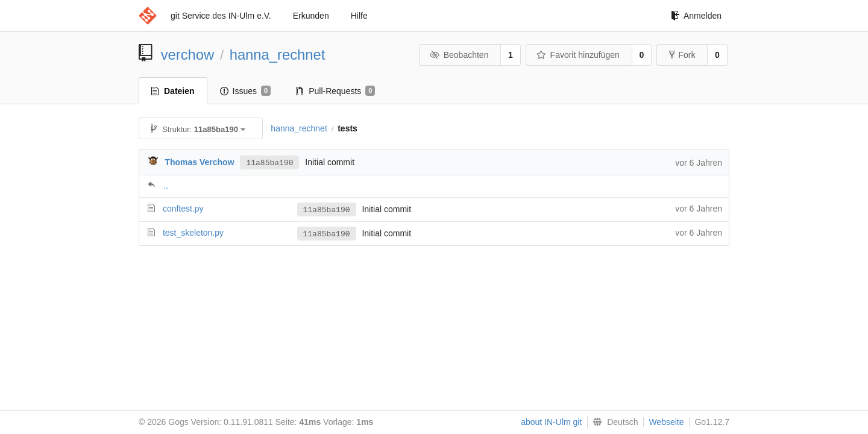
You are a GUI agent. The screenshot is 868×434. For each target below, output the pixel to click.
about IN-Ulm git (551, 422)
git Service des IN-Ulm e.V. (221, 16)
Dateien (173, 91)
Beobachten (459, 55)
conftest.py (183, 209)
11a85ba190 (269, 162)
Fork (682, 55)
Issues (246, 91)
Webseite (666, 422)
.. (166, 186)
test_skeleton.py (193, 233)
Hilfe (359, 16)
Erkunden (311, 16)
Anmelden (696, 16)
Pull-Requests (335, 91)
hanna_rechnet (278, 55)
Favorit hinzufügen (578, 55)
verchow (188, 55)
